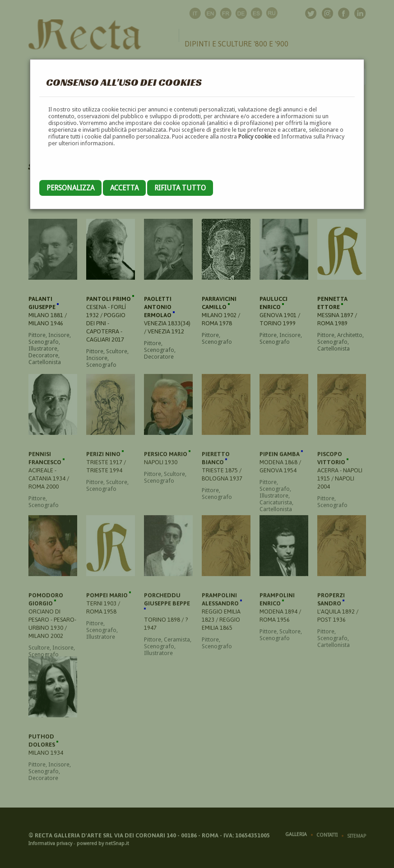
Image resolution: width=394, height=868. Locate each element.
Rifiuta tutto (180, 188)
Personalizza (70, 188)
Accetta (124, 188)
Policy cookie (255, 136)
